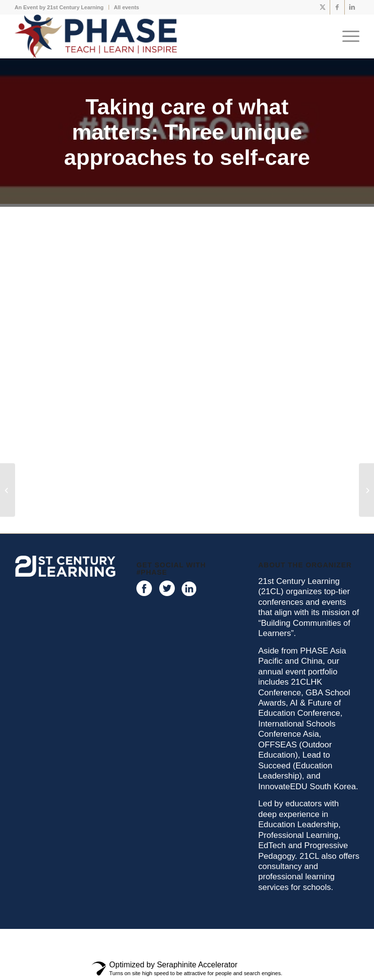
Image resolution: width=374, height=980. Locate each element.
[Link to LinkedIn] (352, 7)
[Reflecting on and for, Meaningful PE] (366, 490)
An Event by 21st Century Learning (59, 7)
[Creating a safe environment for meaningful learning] (8, 490)
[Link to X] (323, 7)
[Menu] (348, 36)
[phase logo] (96, 36)
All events (127, 7)
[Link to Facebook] (337, 7)
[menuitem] (62, 7)
